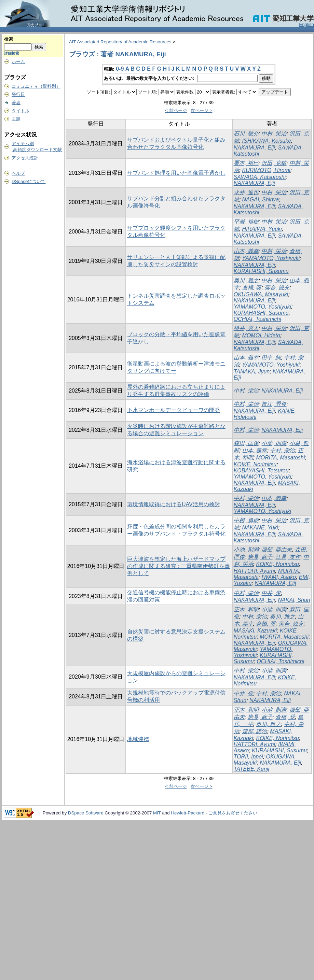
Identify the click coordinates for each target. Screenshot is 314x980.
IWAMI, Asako (279, 577)
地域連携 (138, 739)
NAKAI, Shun (294, 600)
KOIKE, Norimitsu (255, 464)
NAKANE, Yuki (260, 528)
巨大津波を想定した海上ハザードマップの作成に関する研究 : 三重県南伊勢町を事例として (179, 566)
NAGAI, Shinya (261, 200)
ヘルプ (18, 173)
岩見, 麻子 (260, 557)
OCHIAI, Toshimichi (257, 319)
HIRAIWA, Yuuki (262, 229)
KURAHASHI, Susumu (261, 271)
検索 (9, 39)
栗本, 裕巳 (246, 163)
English (306, 24)
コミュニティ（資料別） (36, 86)
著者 (16, 103)
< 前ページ (176, 110)
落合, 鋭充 (277, 288)
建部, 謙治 (255, 731)
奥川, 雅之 (246, 280)
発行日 (18, 94)
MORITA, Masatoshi (280, 458)
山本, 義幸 (246, 251)
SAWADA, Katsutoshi (260, 177)
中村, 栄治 (274, 134)
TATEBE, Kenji (251, 769)
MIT (157, 813)
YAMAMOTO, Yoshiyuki (271, 258)
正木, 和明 (246, 609)
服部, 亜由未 (277, 550)
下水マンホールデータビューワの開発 (174, 410)
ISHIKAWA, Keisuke (267, 141)
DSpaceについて (29, 181)
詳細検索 (12, 53)
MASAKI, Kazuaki (255, 631)
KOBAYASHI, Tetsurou (261, 471)
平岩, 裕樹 (246, 222)
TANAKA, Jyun (252, 372)
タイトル (21, 111)
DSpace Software (86, 813)
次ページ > (202, 110)
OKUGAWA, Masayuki (261, 294)
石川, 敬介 (246, 134)
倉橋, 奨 (252, 288)
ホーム (18, 62)
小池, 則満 (274, 443)
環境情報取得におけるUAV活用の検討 (174, 504)
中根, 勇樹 (246, 520)
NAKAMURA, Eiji (254, 148)
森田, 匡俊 (246, 443)
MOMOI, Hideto (261, 335)
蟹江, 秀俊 (274, 404)
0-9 (120, 69)
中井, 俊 (271, 593)
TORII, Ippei (248, 757)
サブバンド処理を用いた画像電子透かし (176, 173)
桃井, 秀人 (246, 328)
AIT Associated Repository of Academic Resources (120, 42)
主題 (16, 119)
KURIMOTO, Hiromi (266, 170)
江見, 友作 (288, 557)
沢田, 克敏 (274, 163)
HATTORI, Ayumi (254, 571)
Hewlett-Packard (188, 813)
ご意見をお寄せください (233, 813)
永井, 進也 (246, 192)
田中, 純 (271, 358)
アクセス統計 (25, 158)
